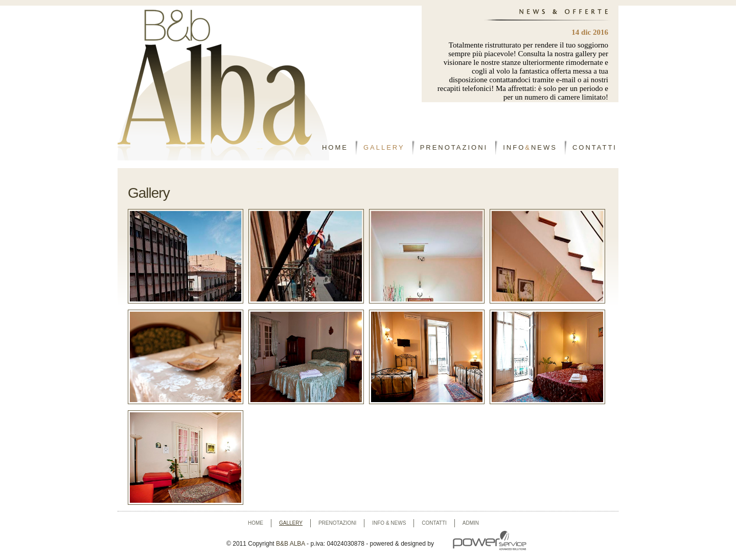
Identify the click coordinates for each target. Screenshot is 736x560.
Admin (471, 523)
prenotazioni (337, 523)
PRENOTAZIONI (454, 147)
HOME (335, 147)
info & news (389, 523)
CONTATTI (595, 147)
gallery (291, 523)
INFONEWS (530, 147)
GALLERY (384, 147)
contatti (434, 523)
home (256, 523)
